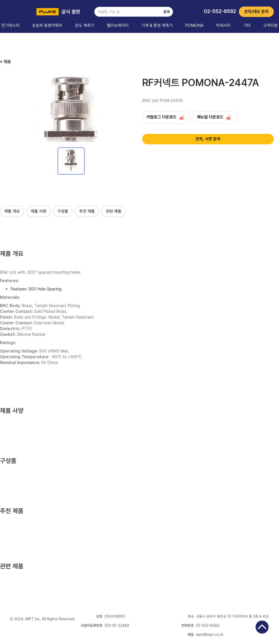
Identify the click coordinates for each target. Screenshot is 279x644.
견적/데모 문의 (256, 12)
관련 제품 (114, 211)
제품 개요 (12, 211)
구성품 (63, 211)
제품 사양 (39, 211)
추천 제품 (87, 211)
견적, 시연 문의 (208, 139)
